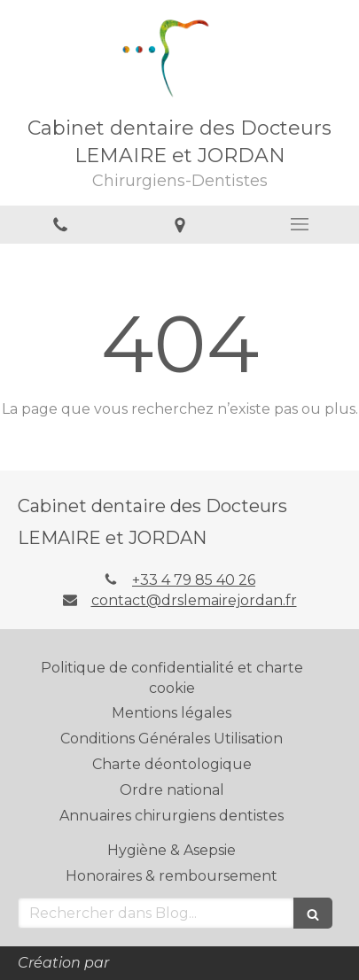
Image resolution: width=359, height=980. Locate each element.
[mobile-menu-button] (299, 224)
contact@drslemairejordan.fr (194, 600)
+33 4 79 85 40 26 (194, 580)
